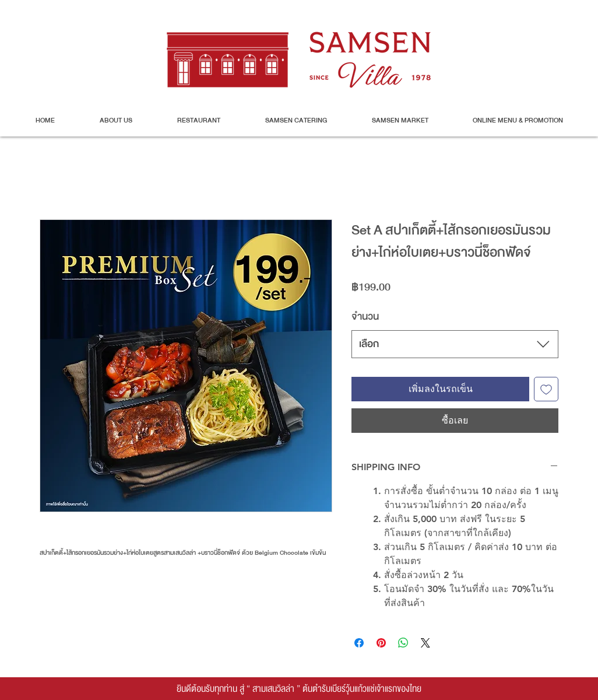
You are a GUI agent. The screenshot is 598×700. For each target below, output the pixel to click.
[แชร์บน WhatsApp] (403, 643)
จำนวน (365, 316)
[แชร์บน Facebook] (359, 643)
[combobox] (455, 344)
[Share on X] (425, 643)
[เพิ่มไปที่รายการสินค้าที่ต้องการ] (546, 389)
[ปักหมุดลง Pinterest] (381, 643)
